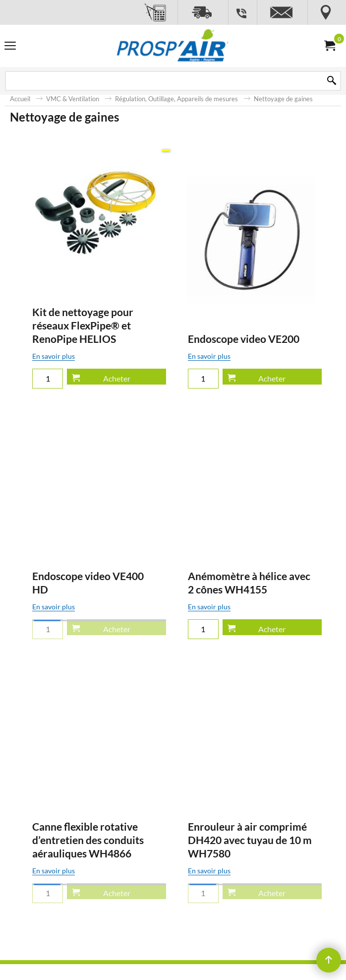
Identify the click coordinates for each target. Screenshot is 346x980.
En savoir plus (92, 369)
